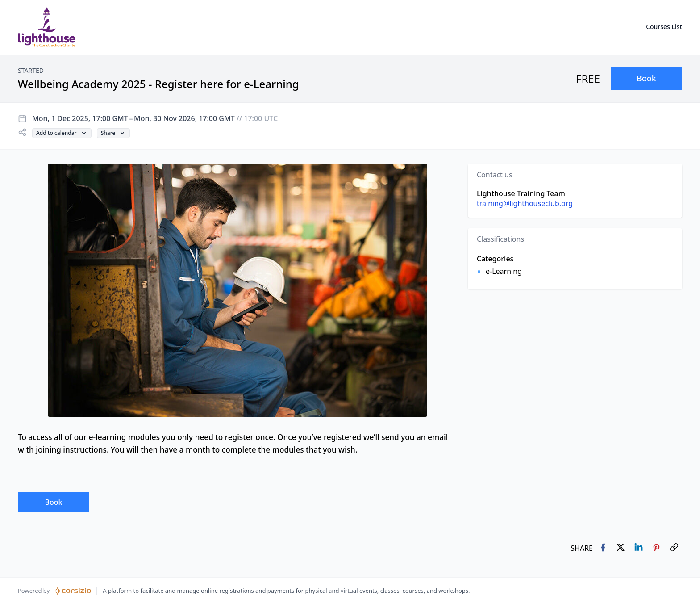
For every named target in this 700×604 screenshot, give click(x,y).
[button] (646, 78)
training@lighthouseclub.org (525, 203)
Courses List (664, 27)
